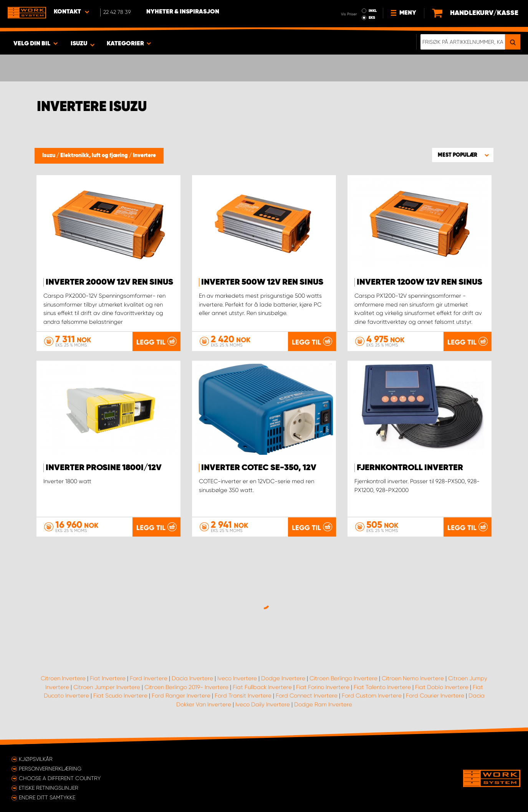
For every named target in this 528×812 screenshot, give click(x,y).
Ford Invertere (149, 678)
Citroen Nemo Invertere (413, 678)
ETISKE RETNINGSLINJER (49, 788)
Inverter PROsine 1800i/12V (104, 468)
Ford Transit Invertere (243, 696)
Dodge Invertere (283, 678)
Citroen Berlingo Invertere (343, 678)
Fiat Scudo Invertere (120, 696)
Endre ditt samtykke (47, 797)
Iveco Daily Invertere (263, 704)
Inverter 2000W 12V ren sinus (109, 282)
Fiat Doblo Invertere (442, 687)
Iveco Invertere (237, 678)
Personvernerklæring (50, 769)
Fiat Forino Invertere (323, 687)
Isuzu (49, 156)
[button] (463, 155)
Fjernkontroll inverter (410, 468)
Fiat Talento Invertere (382, 687)
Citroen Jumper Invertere (107, 687)
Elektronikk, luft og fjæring (95, 156)
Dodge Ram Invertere (323, 704)
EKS (372, 18)
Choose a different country (60, 778)
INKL (373, 11)
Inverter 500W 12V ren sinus (262, 282)
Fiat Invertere (108, 678)
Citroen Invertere (63, 678)
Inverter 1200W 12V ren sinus (420, 282)
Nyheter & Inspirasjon (183, 12)
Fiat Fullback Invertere (262, 687)
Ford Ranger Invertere (181, 696)
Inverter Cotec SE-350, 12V (259, 468)
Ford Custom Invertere (372, 696)
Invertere (144, 156)
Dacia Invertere (192, 678)
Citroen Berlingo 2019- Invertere (186, 687)
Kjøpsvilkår (36, 759)
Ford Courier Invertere (435, 696)
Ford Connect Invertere (307, 696)
